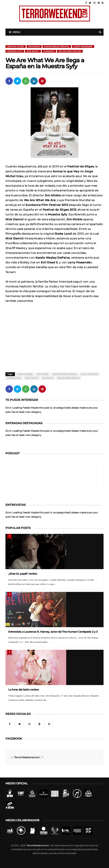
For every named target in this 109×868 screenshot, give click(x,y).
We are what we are (70, 51)
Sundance (49, 51)
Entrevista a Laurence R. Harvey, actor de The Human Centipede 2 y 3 (53, 632)
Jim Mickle (34, 46)
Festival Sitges (16, 46)
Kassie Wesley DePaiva (57, 46)
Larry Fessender (83, 46)
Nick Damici (33, 51)
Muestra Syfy (15, 51)
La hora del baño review (24, 690)
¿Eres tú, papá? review (23, 574)
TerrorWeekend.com (27, 757)
